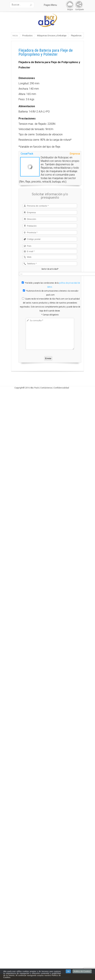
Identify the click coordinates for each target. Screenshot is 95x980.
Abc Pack (35, 388)
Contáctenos (46, 388)
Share (78, 5)
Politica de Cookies (82, 971)
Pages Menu (52, 5)
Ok (68, 971)
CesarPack (27, 154)
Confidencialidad (61, 388)
